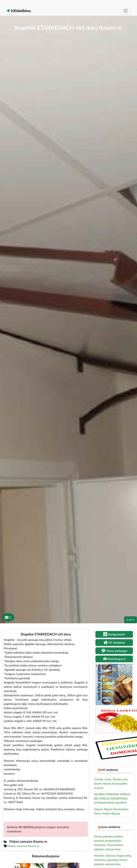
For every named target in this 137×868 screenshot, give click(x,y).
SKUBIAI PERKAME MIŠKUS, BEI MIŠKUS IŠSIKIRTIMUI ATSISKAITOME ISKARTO (112, 798)
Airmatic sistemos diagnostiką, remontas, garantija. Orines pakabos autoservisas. (113, 860)
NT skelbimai (110, 770)
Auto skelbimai (111, 827)
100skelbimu (19, 11)
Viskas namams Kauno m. (24, 846)
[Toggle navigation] (126, 11)
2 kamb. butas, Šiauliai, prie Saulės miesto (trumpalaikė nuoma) (111, 783)
